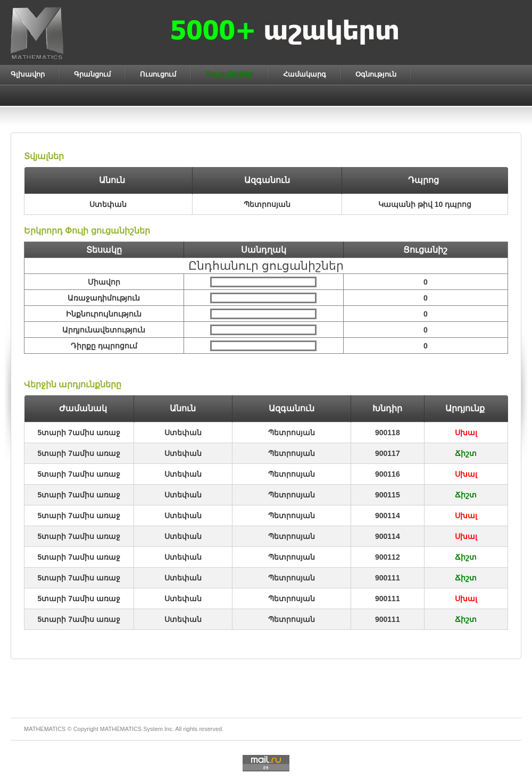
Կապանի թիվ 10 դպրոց (425, 204)
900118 (388, 433)
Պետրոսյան (292, 433)
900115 (388, 495)
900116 (388, 474)
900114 (388, 516)
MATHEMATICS (121, 729)
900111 (388, 578)
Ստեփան (183, 433)
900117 (388, 453)
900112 (388, 557)
